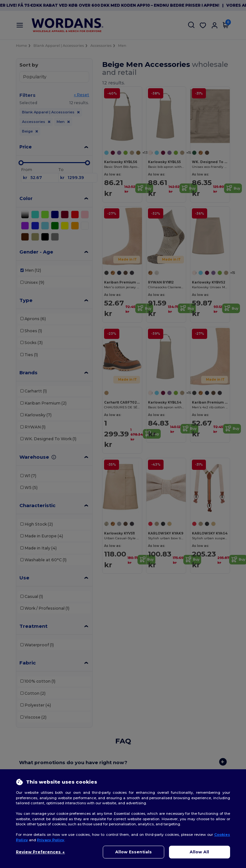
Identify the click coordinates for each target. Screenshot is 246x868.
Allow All (199, 852)
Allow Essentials (134, 852)
